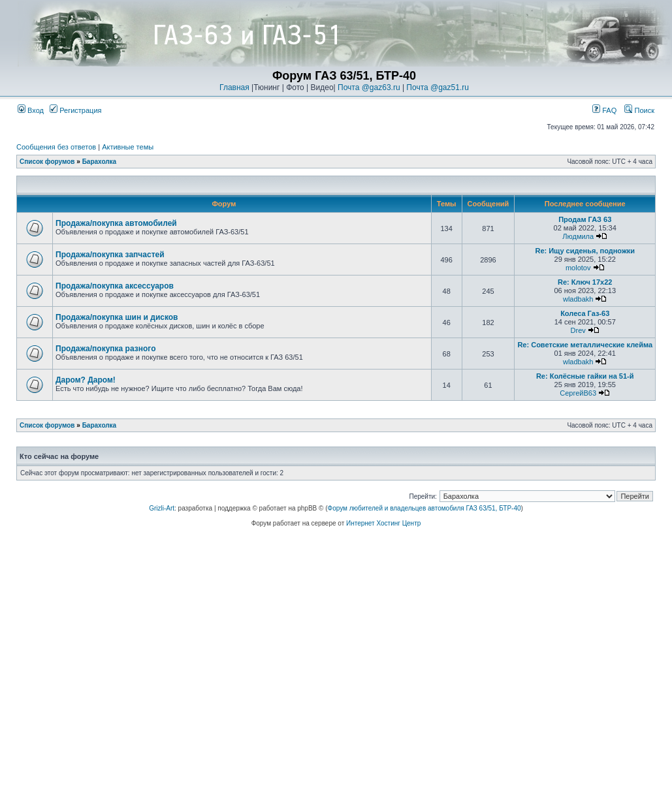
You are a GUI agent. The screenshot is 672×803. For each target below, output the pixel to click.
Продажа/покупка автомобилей (116, 223)
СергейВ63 (578, 393)
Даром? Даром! (86, 380)
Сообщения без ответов (56, 147)
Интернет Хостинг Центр (383, 523)
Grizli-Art (162, 508)
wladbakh (578, 299)
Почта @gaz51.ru (438, 87)
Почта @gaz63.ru (369, 87)
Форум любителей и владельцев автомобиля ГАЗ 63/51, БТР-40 (424, 508)
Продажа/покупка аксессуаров (115, 286)
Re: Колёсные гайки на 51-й (585, 376)
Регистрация (75, 110)
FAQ (604, 110)
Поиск (639, 110)
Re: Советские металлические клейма (585, 345)
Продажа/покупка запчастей (110, 255)
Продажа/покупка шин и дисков (117, 317)
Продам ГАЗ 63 (585, 219)
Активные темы (128, 147)
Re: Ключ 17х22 (585, 282)
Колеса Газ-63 (585, 313)
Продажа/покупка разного (105, 349)
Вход (31, 110)
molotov (578, 268)
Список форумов (47, 162)
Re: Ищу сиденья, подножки (585, 251)
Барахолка (100, 162)
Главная (234, 87)
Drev (578, 330)
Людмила (578, 236)
